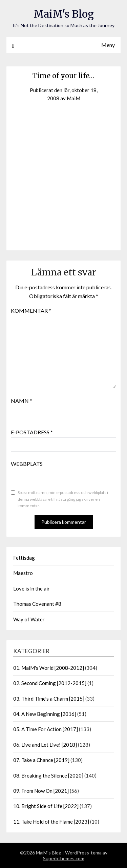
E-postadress (32, 432)
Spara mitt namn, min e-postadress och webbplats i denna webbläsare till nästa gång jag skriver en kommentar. (63, 499)
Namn (22, 401)
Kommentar (31, 311)
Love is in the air (31, 588)
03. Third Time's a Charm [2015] (49, 699)
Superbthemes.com (64, 858)
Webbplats (27, 464)
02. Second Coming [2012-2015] (50, 683)
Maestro (23, 573)
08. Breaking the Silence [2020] (48, 776)
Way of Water (29, 619)
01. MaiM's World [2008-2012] (49, 668)
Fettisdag (24, 558)
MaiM (73, 98)
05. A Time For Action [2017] (46, 729)
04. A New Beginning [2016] (45, 714)
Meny (108, 45)
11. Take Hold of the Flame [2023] (51, 822)
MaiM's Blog (64, 14)
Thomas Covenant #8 (37, 604)
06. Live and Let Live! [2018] (45, 745)
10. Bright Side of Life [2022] (46, 806)
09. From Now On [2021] (41, 791)
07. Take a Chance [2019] (41, 760)
